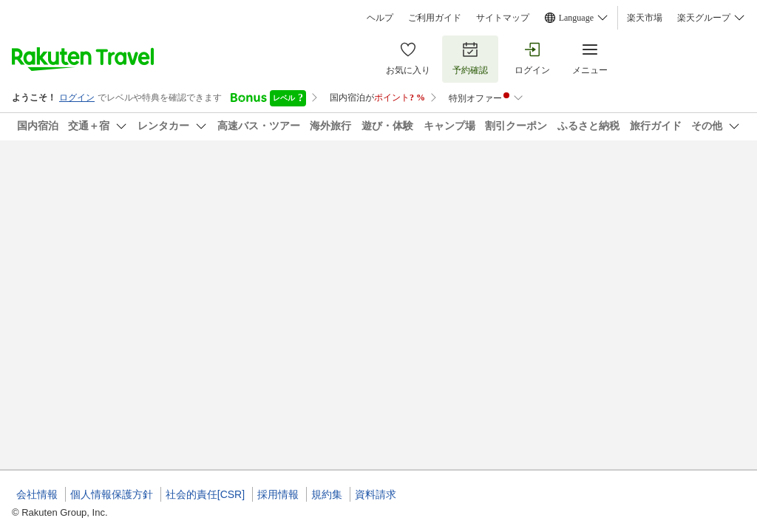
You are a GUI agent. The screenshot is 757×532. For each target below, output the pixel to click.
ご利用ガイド (435, 18)
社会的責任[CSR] (205, 494)
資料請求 (376, 494)
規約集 (327, 494)
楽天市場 (645, 18)
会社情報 (37, 494)
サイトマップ (503, 18)
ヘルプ (380, 18)
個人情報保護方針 (112, 494)
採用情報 (278, 494)
